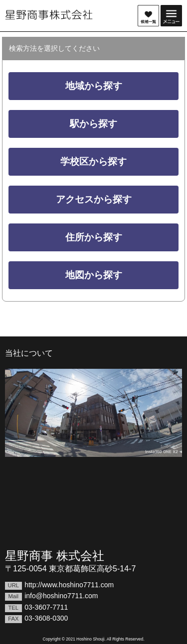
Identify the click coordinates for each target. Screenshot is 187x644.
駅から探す (93, 124)
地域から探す (94, 86)
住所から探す (94, 237)
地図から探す (94, 275)
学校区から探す (93, 161)
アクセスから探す (94, 199)
